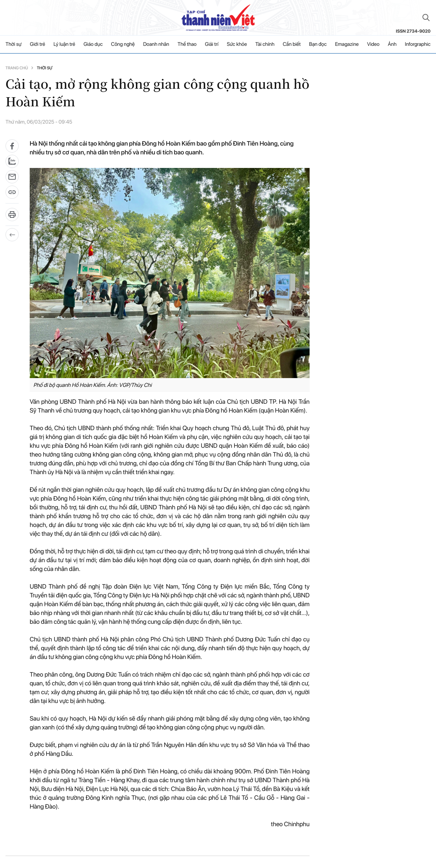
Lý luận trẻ (64, 44)
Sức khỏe (237, 44)
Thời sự (14, 44)
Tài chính (265, 44)
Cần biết (292, 44)
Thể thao (187, 44)
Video (373, 44)
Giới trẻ (38, 44)
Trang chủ (17, 68)
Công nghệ (123, 44)
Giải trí (212, 44)
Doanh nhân (156, 44)
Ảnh (392, 44)
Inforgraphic (418, 44)
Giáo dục (93, 44)
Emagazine (347, 44)
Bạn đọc (318, 44)
